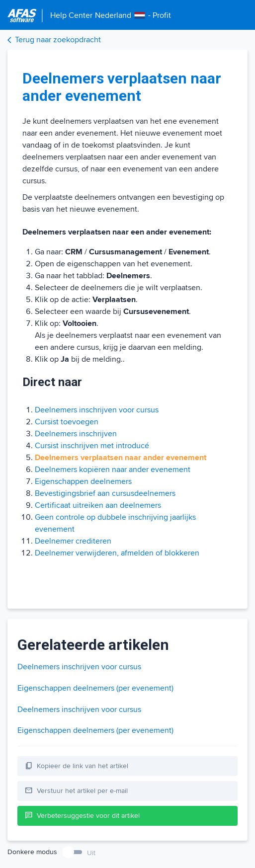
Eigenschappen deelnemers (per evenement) (95, 688)
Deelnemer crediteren (73, 541)
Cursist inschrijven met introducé (92, 446)
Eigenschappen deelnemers (83, 481)
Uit (91, 853)
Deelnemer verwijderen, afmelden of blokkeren (117, 553)
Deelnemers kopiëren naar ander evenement (113, 470)
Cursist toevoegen (67, 422)
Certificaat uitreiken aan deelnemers (98, 505)
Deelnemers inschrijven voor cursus (97, 410)
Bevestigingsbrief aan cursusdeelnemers (105, 493)
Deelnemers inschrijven (76, 434)
